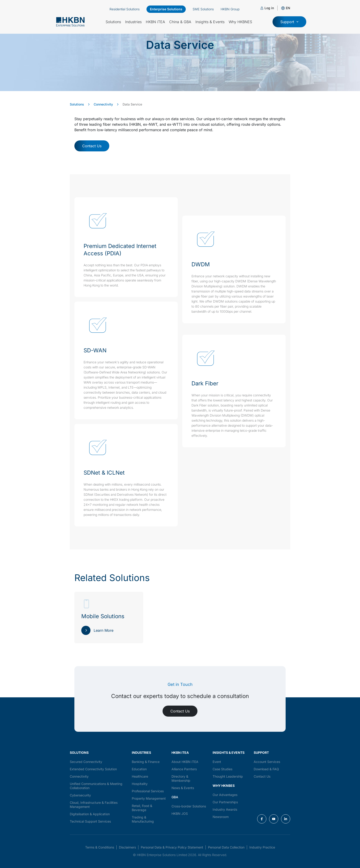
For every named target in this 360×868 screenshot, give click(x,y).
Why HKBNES (240, 22)
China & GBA (180, 22)
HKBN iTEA (155, 22)
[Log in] (262, 8)
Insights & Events (210, 22)
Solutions (113, 22)
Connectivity (103, 104)
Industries (133, 22)
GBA (175, 797)
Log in (269, 8)
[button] (288, 8)
